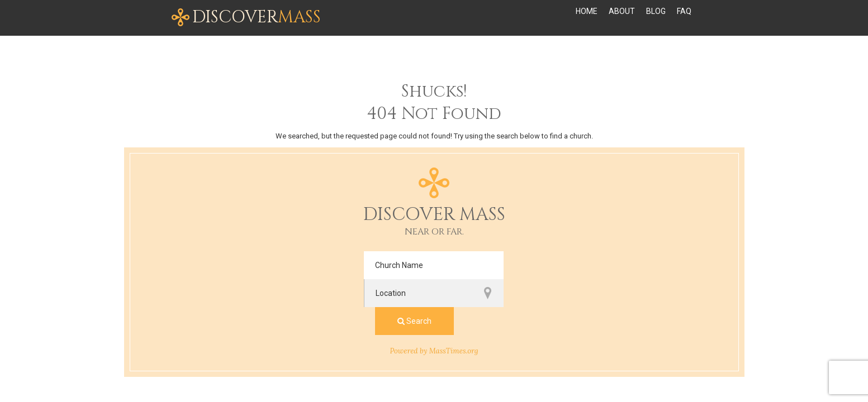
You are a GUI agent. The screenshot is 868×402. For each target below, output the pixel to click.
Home (587, 18)
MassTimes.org (454, 295)
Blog (656, 18)
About (622, 18)
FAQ (684, 18)
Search (579, 265)
